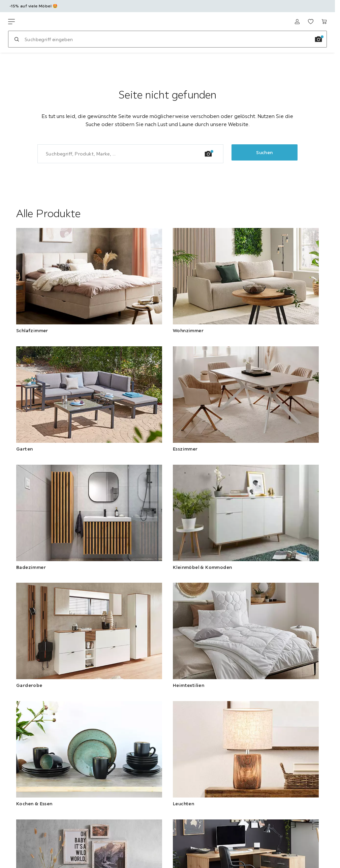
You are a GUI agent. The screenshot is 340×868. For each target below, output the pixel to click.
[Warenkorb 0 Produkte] (324, 22)
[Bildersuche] (318, 39)
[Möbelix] (40, 22)
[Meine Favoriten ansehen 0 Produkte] (311, 22)
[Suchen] (17, 39)
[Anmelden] (297, 22)
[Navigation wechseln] (11, 22)
